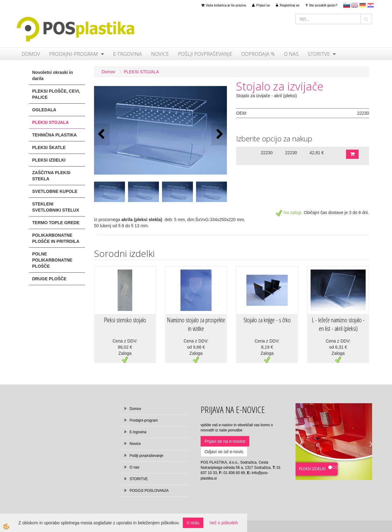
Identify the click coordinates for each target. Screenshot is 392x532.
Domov (31, 54)
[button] (219, 134)
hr (371, 5)
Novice (160, 54)
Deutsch (363, 5)
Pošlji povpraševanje (205, 54)
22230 (267, 153)
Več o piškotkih (224, 523)
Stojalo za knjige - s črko (267, 320)
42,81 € (317, 153)
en (355, 5)
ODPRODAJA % (258, 54)
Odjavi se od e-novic (224, 452)
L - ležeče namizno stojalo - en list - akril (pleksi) (338, 324)
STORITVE (319, 54)
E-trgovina (127, 54)
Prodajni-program (73, 54)
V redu (193, 523)
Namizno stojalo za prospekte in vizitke (196, 324)
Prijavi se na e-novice (225, 441)
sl (347, 5)
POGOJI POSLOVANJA (149, 491)
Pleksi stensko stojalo (125, 320)
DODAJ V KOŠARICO (352, 154)
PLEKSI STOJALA (141, 72)
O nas (291, 54)
